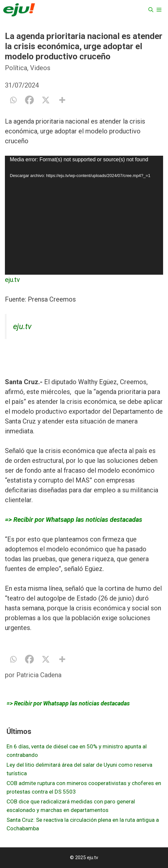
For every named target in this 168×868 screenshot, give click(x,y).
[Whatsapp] (13, 100)
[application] (84, 215)
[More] (62, 100)
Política (16, 68)
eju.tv (12, 280)
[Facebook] (29, 100)
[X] (46, 100)
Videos (40, 68)
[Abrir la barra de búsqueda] (151, 10)
